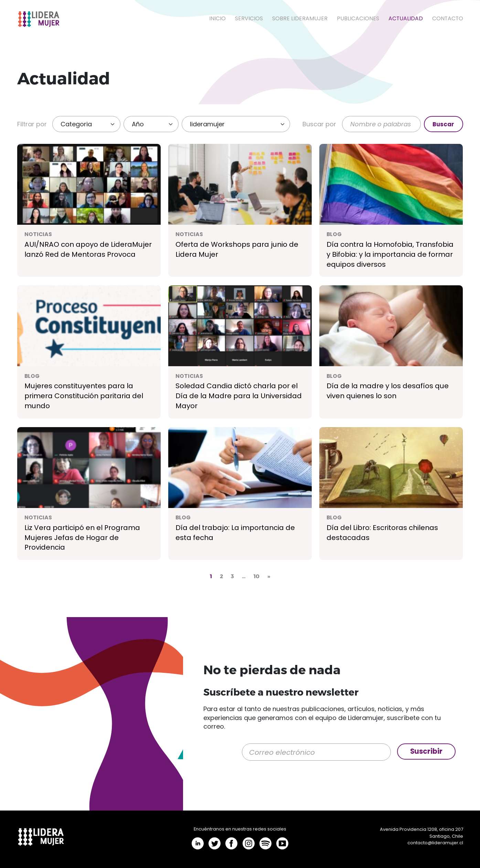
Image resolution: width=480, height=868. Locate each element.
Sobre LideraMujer (300, 18)
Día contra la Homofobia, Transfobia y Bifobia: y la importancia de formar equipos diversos (390, 254)
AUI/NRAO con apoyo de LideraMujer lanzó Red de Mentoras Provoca (88, 249)
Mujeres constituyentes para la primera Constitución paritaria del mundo (84, 396)
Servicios (249, 18)
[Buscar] (381, 124)
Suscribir (426, 751)
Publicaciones (358, 18)
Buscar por (319, 124)
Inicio (217, 18)
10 (257, 576)
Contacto (448, 18)
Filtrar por (32, 124)
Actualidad (406, 18)
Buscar (443, 124)
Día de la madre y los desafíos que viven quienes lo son (388, 391)
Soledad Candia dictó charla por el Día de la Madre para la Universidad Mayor (239, 396)
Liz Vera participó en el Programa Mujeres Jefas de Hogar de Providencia (82, 538)
